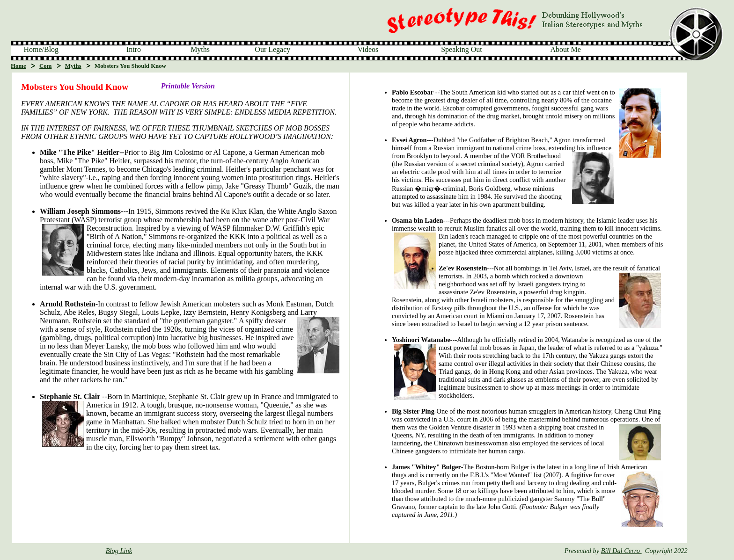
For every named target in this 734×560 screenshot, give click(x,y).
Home (18, 66)
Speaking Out (462, 49)
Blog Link (119, 551)
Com (45, 66)
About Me (565, 49)
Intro (134, 49)
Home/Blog (41, 49)
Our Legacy (272, 49)
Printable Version (188, 86)
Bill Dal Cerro (621, 551)
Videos (368, 49)
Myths (200, 49)
